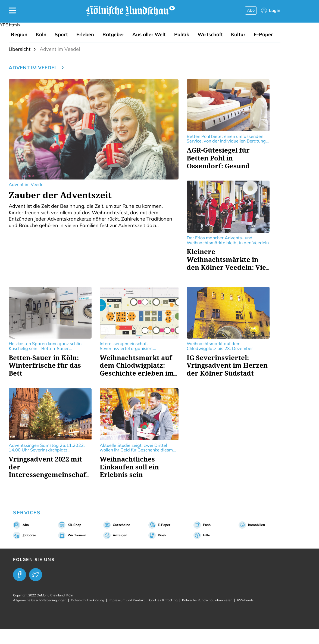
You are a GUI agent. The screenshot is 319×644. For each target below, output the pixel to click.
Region (19, 35)
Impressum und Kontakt (127, 600)
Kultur (238, 35)
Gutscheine (121, 525)
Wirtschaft (210, 35)
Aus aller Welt (149, 35)
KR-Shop (74, 525)
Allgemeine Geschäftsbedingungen (40, 600)
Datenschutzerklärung (87, 600)
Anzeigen (120, 535)
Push (207, 525)
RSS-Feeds (245, 600)
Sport (61, 35)
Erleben (85, 35)
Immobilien (257, 525)
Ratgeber (113, 35)
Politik (182, 35)
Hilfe (207, 535)
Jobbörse (29, 535)
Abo (251, 10)
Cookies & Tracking (163, 600)
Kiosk (162, 535)
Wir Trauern (77, 535)
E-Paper (263, 35)
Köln (41, 35)
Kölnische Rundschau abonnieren (207, 600)
